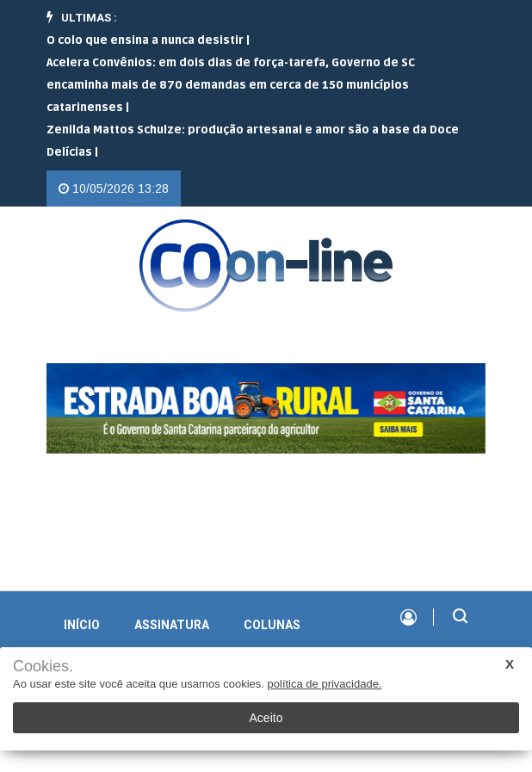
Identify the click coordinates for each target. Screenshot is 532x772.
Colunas (272, 625)
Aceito (266, 718)
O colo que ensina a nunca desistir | (148, 40)
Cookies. (43, 667)
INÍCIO (82, 625)
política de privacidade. (325, 684)
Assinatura (172, 625)
